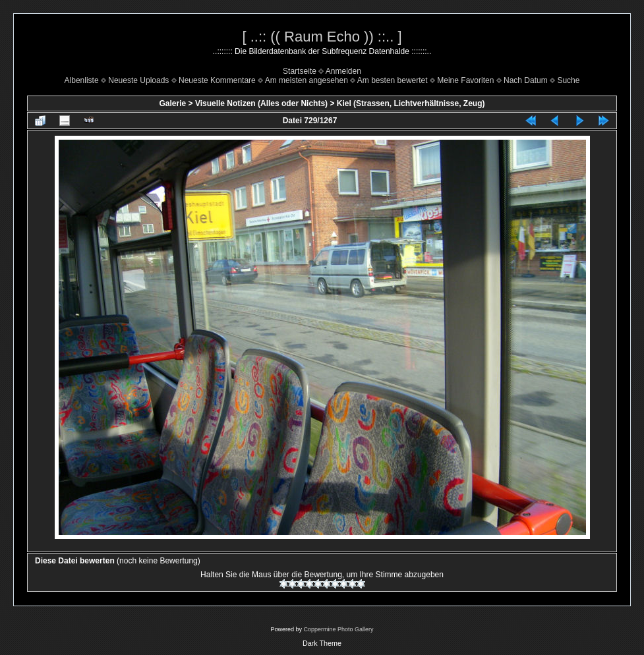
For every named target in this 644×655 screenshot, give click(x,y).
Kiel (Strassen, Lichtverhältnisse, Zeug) (411, 103)
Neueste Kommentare (217, 80)
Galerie (173, 103)
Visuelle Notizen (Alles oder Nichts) (261, 103)
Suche (568, 80)
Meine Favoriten (465, 80)
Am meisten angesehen (307, 80)
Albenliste (82, 80)
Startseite (300, 71)
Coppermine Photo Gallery (338, 629)
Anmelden (343, 71)
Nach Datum (526, 80)
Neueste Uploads (138, 80)
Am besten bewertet (393, 80)
